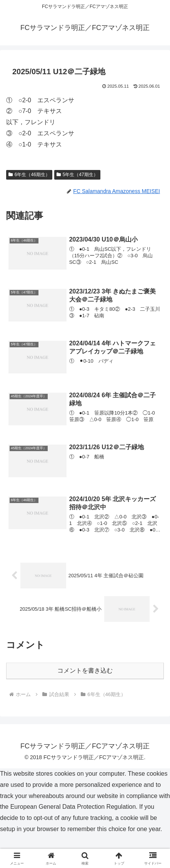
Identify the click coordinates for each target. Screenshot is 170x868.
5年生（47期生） (77, 175)
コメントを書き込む (85, 671)
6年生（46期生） (29, 175)
